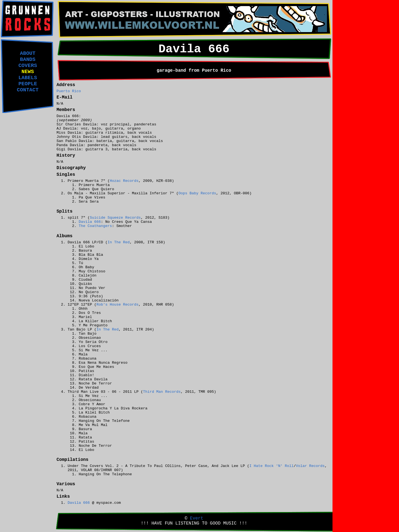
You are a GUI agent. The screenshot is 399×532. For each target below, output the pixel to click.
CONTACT (28, 90)
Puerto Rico (69, 91)
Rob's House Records (117, 305)
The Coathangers (95, 226)
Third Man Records (162, 392)
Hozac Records (124, 181)
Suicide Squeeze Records (115, 218)
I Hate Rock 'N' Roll (272, 466)
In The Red (119, 242)
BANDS (28, 60)
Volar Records (310, 466)
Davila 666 (90, 222)
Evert (197, 518)
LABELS (28, 78)
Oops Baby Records (197, 193)
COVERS (28, 66)
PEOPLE (28, 84)
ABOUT (28, 53)
